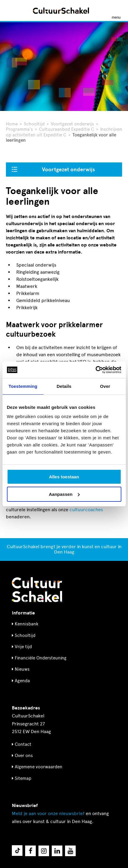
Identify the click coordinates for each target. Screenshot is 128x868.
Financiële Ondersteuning (41, 658)
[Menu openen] (116, 11)
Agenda (22, 681)
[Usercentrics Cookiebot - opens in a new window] (95, 370)
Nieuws (22, 669)
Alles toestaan (64, 477)
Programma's (19, 129)
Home (12, 124)
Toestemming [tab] (23, 386)
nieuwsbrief (48, 813)
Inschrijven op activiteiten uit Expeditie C (64, 132)
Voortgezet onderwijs (72, 124)
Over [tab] (105, 386)
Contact (23, 744)
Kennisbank (27, 624)
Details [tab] (64, 386)
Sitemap (23, 778)
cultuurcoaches (86, 510)
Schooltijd (34, 124)
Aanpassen (64, 494)
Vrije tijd (23, 647)
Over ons (24, 756)
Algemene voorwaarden (39, 767)
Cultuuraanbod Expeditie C (67, 129)
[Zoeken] (11, 11)
